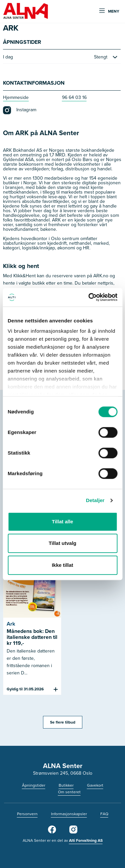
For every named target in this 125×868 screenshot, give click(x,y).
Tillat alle (63, 521)
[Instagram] (73, 832)
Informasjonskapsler (69, 814)
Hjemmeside (16, 97)
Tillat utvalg (62, 543)
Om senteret (69, 792)
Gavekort (95, 785)
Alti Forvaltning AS (86, 840)
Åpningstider (34, 785)
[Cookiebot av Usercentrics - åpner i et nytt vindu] (89, 297)
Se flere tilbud (63, 722)
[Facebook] (52, 832)
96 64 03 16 (74, 97)
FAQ (104, 814)
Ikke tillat (62, 565)
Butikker (66, 785)
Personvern (27, 814)
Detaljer (95, 500)
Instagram (20, 110)
